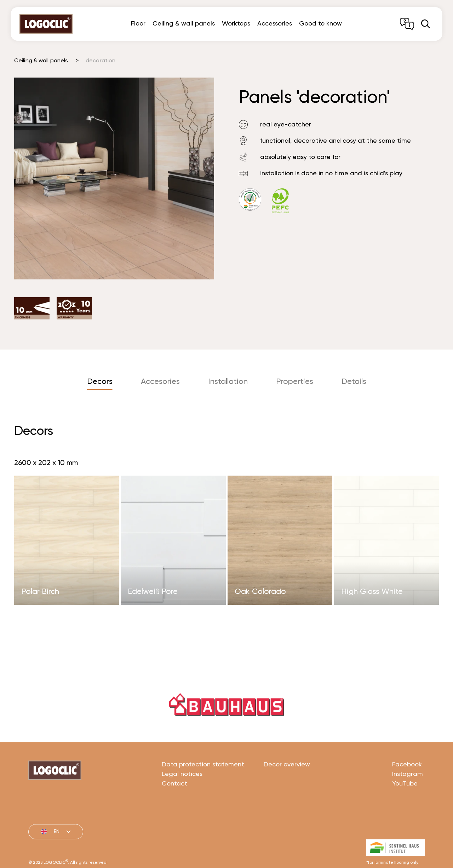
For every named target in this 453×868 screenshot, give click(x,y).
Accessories (275, 24)
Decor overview (287, 788)
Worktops (236, 24)
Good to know (320, 24)
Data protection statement (203, 788)
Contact (174, 807)
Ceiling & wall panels (184, 24)
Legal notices (182, 797)
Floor (138, 24)
